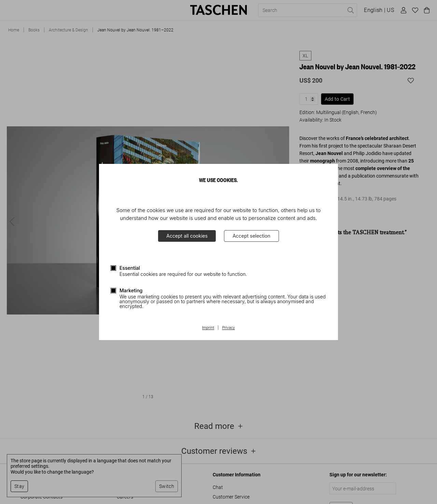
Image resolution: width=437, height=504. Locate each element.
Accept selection (251, 236)
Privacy (229, 328)
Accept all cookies (187, 236)
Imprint (208, 328)
